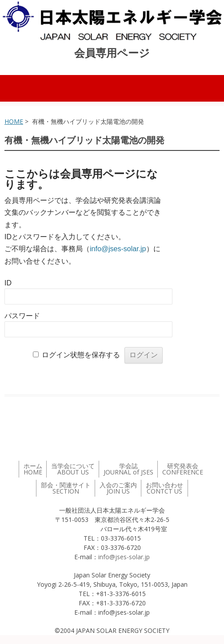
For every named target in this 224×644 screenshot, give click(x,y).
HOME (14, 121)
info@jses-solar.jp (118, 249)
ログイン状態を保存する (81, 355)
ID (8, 283)
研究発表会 (183, 469)
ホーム (33, 469)
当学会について (73, 469)
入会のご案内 (118, 488)
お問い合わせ (164, 488)
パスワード (22, 316)
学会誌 (128, 469)
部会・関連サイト (66, 488)
